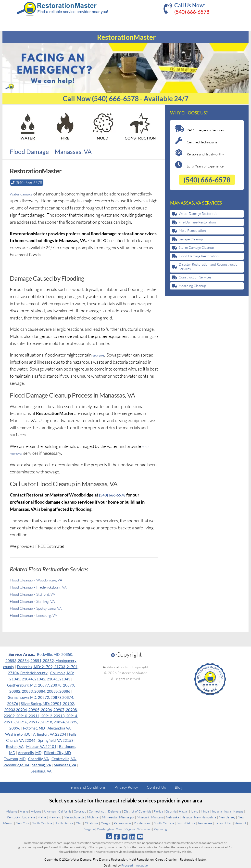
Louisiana (29, 817)
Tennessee (205, 823)
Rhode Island (143, 823)
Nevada (187, 817)
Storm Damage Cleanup (196, 247)
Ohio (79, 823)
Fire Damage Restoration (197, 222)
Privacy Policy (126, 787)
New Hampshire (205, 817)
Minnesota (109, 817)
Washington (105, 829)
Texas (219, 823)
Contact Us (156, 787)
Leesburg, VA (41, 771)
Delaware (115, 811)
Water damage (23, 193)
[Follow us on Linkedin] (132, 836)
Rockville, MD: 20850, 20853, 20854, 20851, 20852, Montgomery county (40, 660)
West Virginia (125, 829)
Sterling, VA (42, 765)
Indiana (217, 811)
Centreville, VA (64, 758)
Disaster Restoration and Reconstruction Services (209, 267)
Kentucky (13, 817)
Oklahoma (92, 823)
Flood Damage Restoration (199, 256)
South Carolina (164, 823)
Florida (158, 811)
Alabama (12, 811)
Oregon (106, 823)
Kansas (238, 811)
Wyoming (160, 829)
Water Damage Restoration (199, 214)
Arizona (36, 811)
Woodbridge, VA (16, 765)
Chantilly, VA (38, 758)
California (65, 811)
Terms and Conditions (87, 787)
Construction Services (195, 277)
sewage (99, 355)
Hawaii (184, 811)
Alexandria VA (59, 728)
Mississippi (127, 817)
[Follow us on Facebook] (117, 836)
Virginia (89, 829)
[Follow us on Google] (109, 836)
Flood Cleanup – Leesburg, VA (38, 615)
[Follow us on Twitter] (124, 836)
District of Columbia (138, 811)
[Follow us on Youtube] (140, 836)
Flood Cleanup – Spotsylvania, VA (41, 608)
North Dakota (64, 823)
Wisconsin (144, 829)
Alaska (24, 811)
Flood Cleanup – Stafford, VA (37, 594)
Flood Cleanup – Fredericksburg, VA (43, 587)
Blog (179, 787)
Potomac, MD (34, 728)
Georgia (171, 811)
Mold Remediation (192, 230)
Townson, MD (15, 758)
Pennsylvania (123, 823)
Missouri (143, 817)
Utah (229, 823)
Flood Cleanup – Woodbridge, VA (41, 579)
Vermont (240, 823)
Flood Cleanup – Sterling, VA (36, 601)
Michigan (93, 817)
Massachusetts (74, 817)
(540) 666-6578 (192, 12)
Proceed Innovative (135, 865)
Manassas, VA (65, 765)
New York (22, 823)
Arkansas (50, 811)
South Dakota (186, 823)
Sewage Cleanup (191, 239)
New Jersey (227, 817)
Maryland (55, 817)
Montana (157, 817)
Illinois (205, 811)
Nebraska (172, 817)
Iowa (228, 811)
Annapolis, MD (30, 752)
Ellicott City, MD (57, 752)
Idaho (195, 811)
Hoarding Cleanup (192, 286)
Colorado (80, 811)
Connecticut (97, 811)
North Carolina (42, 823)
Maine (42, 817)
